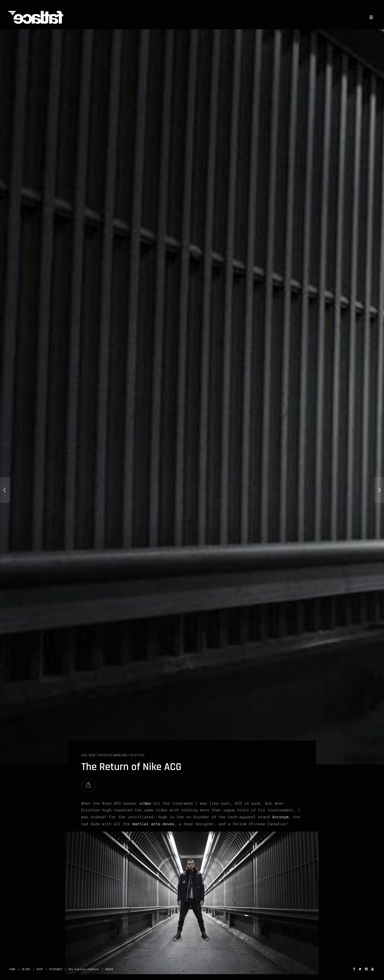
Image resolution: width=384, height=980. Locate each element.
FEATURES (56, 969)
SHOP (40, 969)
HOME (13, 969)
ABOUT (109, 969)
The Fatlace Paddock (84, 969)
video (145, 803)
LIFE (84, 755)
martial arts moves (153, 824)
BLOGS (26, 969)
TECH (92, 755)
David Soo (120, 755)
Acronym (280, 817)
